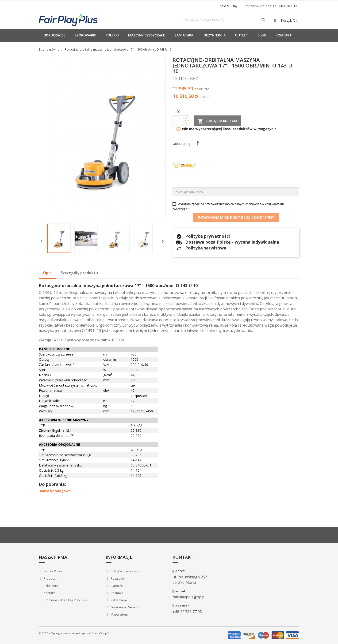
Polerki (112, 35)
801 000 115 (289, 6)
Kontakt (284, 35)
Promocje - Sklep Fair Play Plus (65, 600)
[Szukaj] (225, 20)
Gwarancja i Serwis (124, 607)
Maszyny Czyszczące (147, 35)
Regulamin (118, 578)
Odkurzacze (54, 35)
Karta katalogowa (55, 491)
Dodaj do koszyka (217, 121)
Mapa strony (119, 614)
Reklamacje (118, 600)
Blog (262, 35)
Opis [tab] (47, 273)
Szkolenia (50, 586)
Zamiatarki (184, 35)
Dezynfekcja (215, 35)
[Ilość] (178, 121)
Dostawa (117, 593)
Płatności (117, 586)
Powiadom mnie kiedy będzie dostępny (236, 217)
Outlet (242, 35)
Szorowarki (85, 35)
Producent (51, 578)
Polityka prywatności (125, 571)
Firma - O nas (53, 571)
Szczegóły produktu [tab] (79, 273)
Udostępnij (198, 143)
